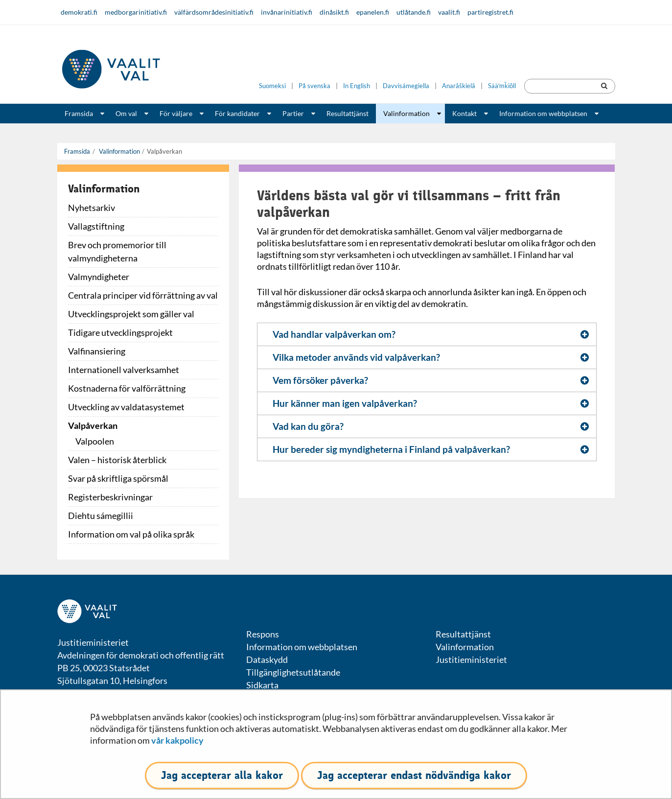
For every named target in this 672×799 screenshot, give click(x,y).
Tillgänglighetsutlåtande (293, 672)
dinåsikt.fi (334, 12)
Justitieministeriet (471, 659)
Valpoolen (95, 441)
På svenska (314, 86)
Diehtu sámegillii (101, 516)
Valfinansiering (97, 351)
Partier (293, 113)
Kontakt (464, 113)
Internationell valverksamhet (124, 370)
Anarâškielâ (459, 86)
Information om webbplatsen (543, 113)
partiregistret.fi (490, 12)
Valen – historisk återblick (117, 460)
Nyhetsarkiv (92, 208)
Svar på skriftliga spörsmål (118, 478)
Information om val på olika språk (131, 534)
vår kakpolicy (177, 740)
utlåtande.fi (414, 12)
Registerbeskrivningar (110, 497)
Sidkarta (262, 685)
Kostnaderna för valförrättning (127, 388)
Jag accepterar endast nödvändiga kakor (414, 775)
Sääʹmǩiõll (502, 86)
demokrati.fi (79, 12)
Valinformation (406, 113)
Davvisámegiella (406, 86)
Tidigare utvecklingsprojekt (120, 332)
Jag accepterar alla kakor (222, 775)
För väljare (176, 113)
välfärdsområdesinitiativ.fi (214, 12)
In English (357, 86)
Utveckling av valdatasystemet (126, 407)
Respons (263, 634)
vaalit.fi (449, 12)
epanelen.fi (373, 12)
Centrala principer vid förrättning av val (143, 295)
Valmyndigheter (99, 277)
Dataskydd (267, 659)
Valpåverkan (93, 425)
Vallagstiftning (96, 226)
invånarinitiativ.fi (287, 12)
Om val (126, 113)
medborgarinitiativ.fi (136, 12)
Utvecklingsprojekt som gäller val (131, 314)
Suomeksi (272, 86)
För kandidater (237, 113)
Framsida (79, 113)
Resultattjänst (348, 113)
